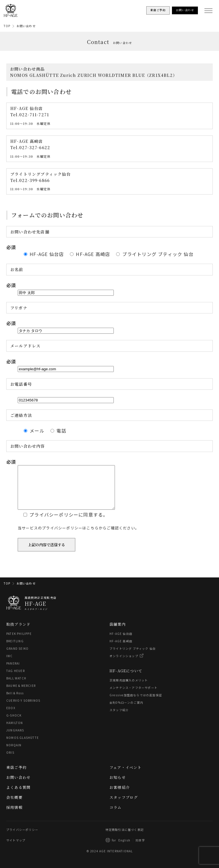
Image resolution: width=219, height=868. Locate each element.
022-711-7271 (34, 115)
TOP (7, 26)
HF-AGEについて (126, 679)
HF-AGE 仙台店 (121, 642)
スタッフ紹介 (119, 718)
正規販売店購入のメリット (129, 689)
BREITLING (15, 650)
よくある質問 (18, 796)
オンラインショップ (124, 664)
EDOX (11, 716)
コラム (116, 816)
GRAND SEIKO (17, 657)
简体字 (140, 849)
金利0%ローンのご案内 (126, 711)
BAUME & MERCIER (21, 694)
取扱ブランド (18, 633)
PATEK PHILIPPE (19, 642)
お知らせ (118, 786)
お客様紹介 (120, 796)
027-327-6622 (35, 147)
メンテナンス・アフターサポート (133, 696)
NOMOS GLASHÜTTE (23, 746)
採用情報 (14, 816)
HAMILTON (15, 731)
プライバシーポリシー (22, 838)
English (124, 849)
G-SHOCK (14, 724)
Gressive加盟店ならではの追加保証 (136, 704)
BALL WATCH (16, 687)
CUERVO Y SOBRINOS (23, 709)
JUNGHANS (15, 739)
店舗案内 (118, 633)
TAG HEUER (16, 679)
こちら (93, 545)
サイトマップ (16, 849)
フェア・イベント (126, 776)
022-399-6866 (34, 180)
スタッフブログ (124, 806)
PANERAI (13, 672)
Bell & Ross (15, 702)
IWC (10, 664)
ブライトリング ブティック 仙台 (133, 657)
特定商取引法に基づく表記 (125, 838)
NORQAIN (14, 754)
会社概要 (14, 806)
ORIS (10, 761)
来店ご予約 (16, 776)
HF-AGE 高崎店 (121, 650)
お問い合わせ (26, 26)
